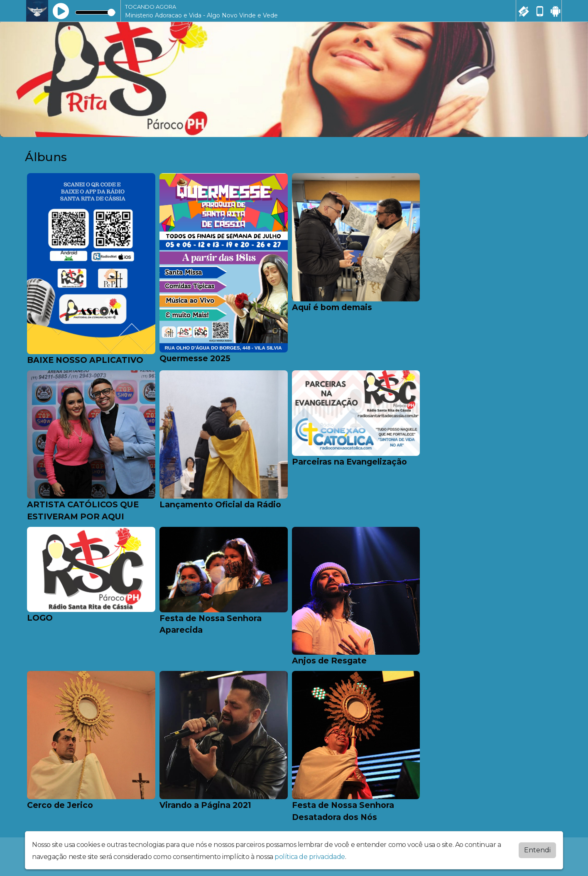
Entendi (537, 850)
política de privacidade (310, 857)
